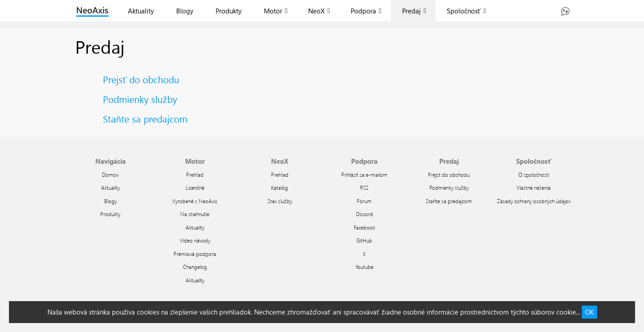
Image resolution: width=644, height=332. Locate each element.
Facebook (364, 227)
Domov (110, 175)
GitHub (364, 240)
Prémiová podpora (195, 254)
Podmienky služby (140, 99)
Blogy (185, 11)
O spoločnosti (534, 175)
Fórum (364, 201)
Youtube (364, 267)
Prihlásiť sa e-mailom (364, 175)
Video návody (195, 240)
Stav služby (280, 201)
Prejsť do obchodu (141, 79)
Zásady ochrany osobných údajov (534, 201)
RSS (364, 187)
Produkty (229, 11)
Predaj (411, 11)
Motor (273, 11)
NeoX (316, 11)
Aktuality (141, 11)
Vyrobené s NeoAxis (195, 201)
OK (589, 312)
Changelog (195, 267)
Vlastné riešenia (534, 187)
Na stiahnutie (195, 214)
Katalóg (280, 187)
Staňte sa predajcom (145, 119)
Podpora (363, 11)
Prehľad (195, 175)
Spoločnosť (464, 11)
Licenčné (195, 187)
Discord (364, 214)
